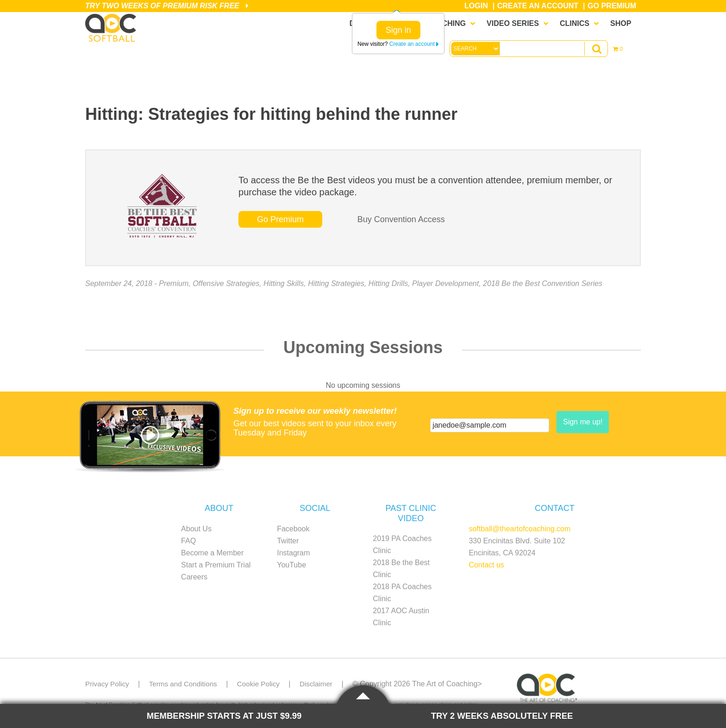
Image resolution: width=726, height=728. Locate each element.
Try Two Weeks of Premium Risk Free (167, 6)
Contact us (486, 565)
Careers (194, 577)
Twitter (288, 541)
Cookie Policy (265, 684)
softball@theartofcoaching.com (519, 529)
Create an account (414, 44)
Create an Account (538, 6)
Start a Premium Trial (216, 565)
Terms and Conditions (187, 684)
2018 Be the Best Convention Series (543, 283)
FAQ (188, 541)
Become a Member (212, 553)
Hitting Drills (388, 283)
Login (476, 6)
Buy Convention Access (401, 219)
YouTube (291, 565)
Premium (174, 283)
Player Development (445, 283)
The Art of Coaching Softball (113, 28)
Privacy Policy (108, 684)
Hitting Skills (284, 283)
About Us (196, 529)
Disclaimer (325, 684)
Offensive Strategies (226, 283)
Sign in (398, 30)
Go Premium (612, 6)
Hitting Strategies (336, 283)
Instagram (293, 553)
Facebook (293, 529)
